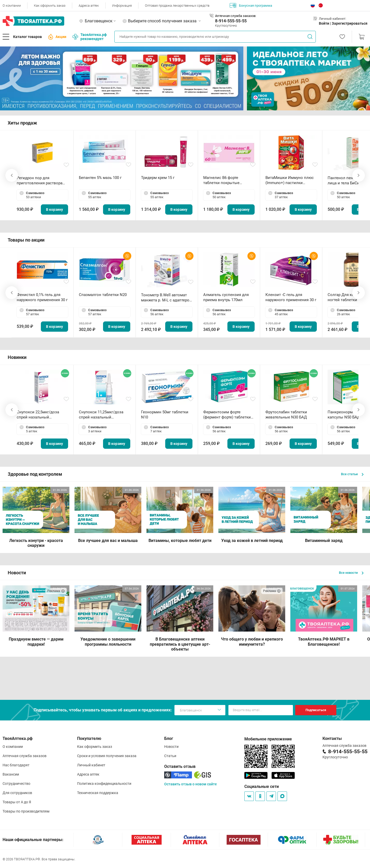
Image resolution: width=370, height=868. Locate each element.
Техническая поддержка (98, 793)
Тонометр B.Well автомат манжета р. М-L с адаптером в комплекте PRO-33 (167, 298)
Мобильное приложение (268, 739)
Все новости (351, 573)
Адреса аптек (89, 6)
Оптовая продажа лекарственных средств (177, 6)
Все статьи (352, 474)
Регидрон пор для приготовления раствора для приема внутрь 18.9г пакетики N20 (40, 181)
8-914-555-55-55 (231, 21)
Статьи (170, 756)
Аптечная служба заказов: (236, 16)
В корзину (54, 209)
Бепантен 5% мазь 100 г (100, 178)
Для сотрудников (17, 793)
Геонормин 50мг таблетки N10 (165, 415)
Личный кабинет (91, 765)
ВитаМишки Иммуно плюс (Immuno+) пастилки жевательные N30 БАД (290, 180)
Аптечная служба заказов (25, 756)
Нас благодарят (16, 765)
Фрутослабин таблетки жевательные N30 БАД (286, 415)
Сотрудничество (16, 784)
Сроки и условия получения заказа (107, 756)
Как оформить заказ (50, 6)
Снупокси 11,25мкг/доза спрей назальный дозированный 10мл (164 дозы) (102, 415)
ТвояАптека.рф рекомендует (90, 37)
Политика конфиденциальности (104, 784)
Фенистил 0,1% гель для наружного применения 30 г (42, 297)
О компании (12, 6)
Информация (122, 6)
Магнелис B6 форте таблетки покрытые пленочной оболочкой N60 (228, 180)
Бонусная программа (251, 5)
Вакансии (11, 774)
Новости (171, 747)
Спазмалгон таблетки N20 (103, 295)
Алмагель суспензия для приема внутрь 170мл (226, 297)
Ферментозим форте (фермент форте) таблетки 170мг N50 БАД (227, 415)
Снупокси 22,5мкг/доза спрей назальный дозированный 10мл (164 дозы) (40, 415)
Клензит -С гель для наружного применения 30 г (291, 297)
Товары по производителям (26, 811)
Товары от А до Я (17, 802)
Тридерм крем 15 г (158, 178)
